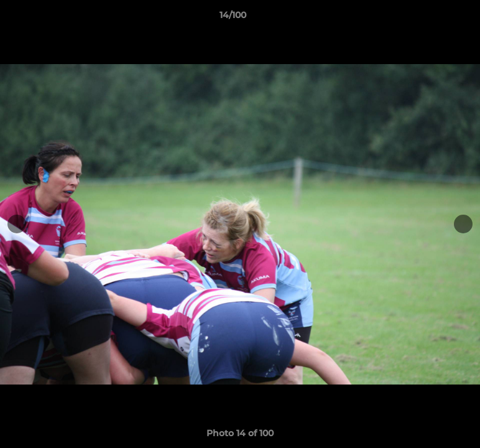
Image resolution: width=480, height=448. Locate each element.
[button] (428, 18)
